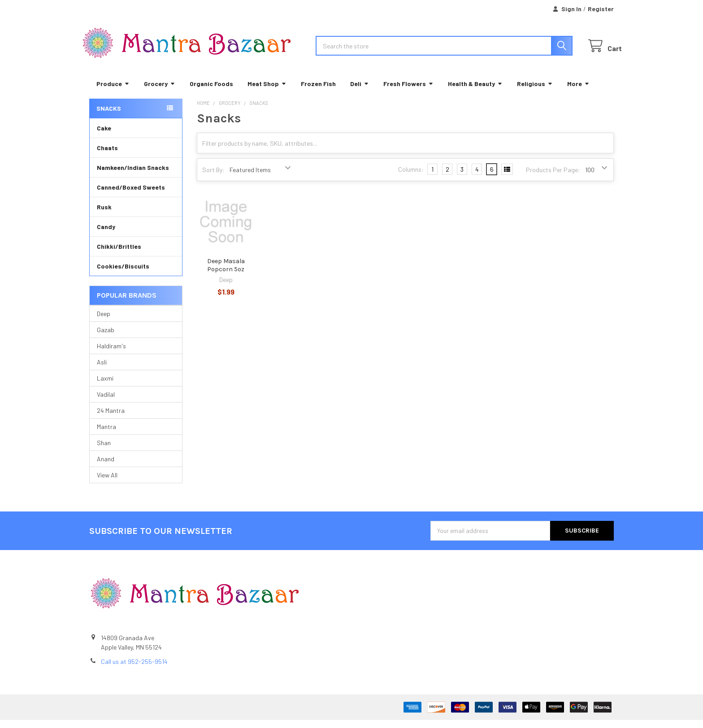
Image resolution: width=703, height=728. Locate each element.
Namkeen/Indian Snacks (133, 175)
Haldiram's (111, 354)
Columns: (411, 178)
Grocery (160, 92)
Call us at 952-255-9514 (134, 669)
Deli (360, 92)
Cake (104, 136)
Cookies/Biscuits (123, 274)
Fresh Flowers (408, 92)
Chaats (107, 156)
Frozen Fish (318, 92)
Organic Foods (211, 92)
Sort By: (213, 178)
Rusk (104, 215)
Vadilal (106, 402)
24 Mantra (111, 418)
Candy (106, 235)
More (578, 92)
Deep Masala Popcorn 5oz (226, 274)
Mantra (106, 435)
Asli (102, 370)
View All (107, 483)
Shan (104, 451)
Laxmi (105, 386)
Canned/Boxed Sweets (131, 195)
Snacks (109, 116)
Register (601, 9)
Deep (104, 322)
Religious (535, 92)
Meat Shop (267, 92)
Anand (106, 467)
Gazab (106, 338)
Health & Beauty (475, 92)
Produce (113, 92)
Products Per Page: (553, 178)
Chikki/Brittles (119, 254)
